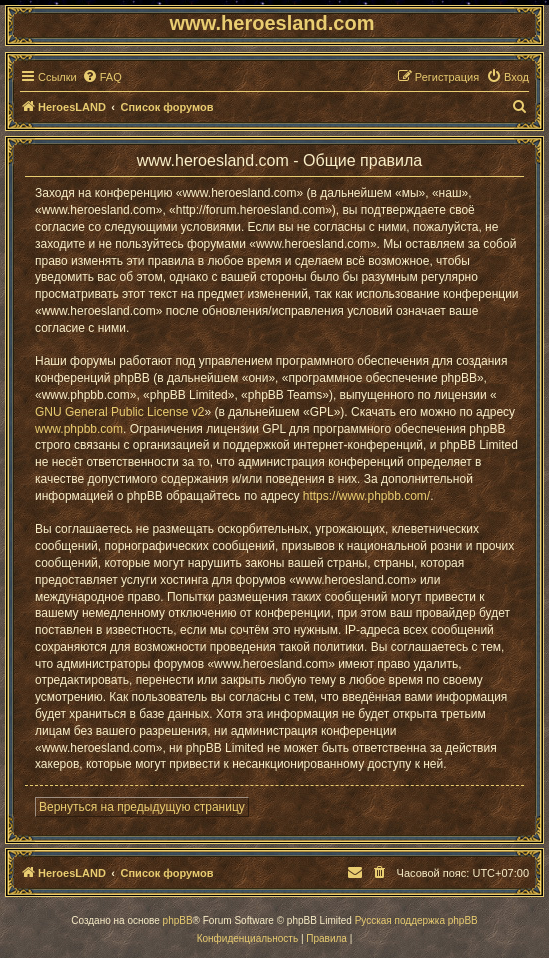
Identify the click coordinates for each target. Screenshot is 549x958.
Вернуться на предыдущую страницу (142, 807)
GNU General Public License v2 (119, 412)
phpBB (178, 920)
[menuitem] (102, 77)
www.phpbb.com (79, 429)
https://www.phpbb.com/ (366, 496)
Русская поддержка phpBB (416, 920)
